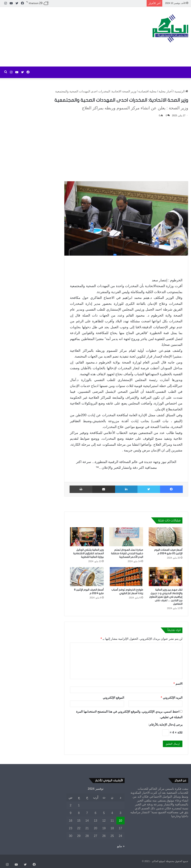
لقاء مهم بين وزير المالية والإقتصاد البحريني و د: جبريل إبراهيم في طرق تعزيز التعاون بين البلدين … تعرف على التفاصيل (166, 597)
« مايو (121, 846)
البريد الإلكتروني (172, 698)
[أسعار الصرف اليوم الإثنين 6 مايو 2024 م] (87, 577)
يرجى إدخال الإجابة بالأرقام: (165, 725)
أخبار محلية (165, 91)
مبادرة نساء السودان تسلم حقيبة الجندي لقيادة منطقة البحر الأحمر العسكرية (127, 553)
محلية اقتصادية (147, 91)
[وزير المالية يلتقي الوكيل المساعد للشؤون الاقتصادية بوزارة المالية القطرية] (87, 537)
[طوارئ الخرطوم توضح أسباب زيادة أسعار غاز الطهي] (126, 577)
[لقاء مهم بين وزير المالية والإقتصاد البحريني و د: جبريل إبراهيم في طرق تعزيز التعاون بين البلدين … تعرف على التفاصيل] (166, 577)
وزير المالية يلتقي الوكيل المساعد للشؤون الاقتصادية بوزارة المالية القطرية (88, 553)
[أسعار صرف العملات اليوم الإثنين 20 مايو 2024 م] (166, 537)
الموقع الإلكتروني (113, 698)
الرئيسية (181, 91)
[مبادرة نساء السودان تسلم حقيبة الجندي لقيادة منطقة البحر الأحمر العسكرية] (126, 537)
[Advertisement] (64, 37)
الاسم (178, 684)
